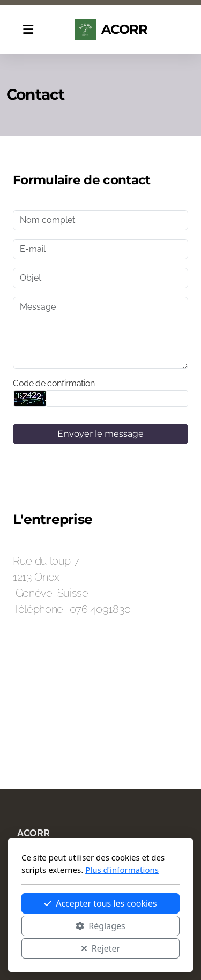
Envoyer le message (100, 434)
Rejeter (101, 948)
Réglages (100, 926)
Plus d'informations (122, 870)
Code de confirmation (54, 383)
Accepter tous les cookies (100, 903)
